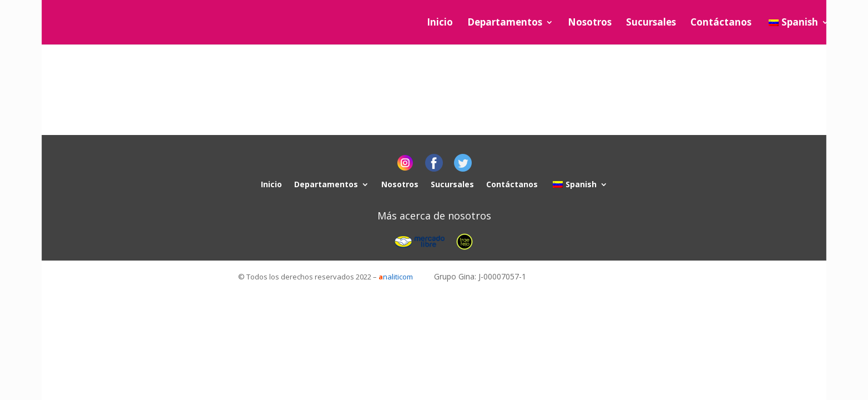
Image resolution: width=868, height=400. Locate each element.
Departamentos (505, 23)
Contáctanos (721, 23)
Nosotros (590, 23)
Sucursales (651, 23)
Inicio (440, 23)
